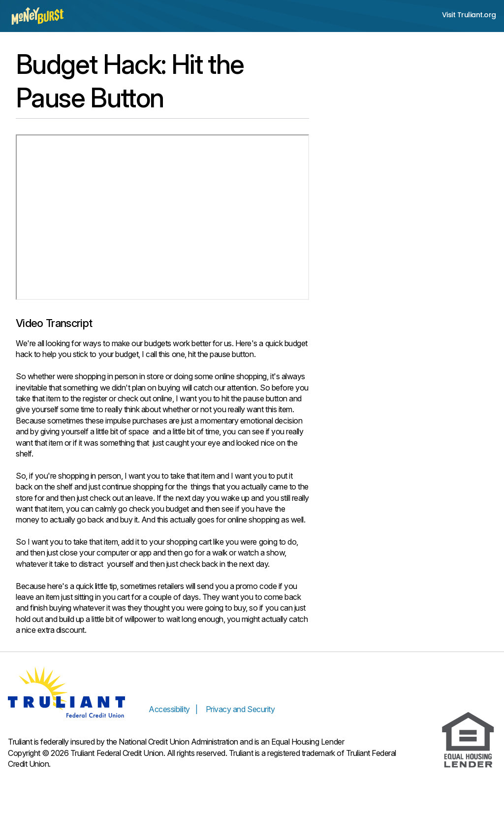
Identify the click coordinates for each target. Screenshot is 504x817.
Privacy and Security (240, 709)
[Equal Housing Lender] (468, 740)
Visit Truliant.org (469, 15)
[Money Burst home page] (38, 16)
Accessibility (169, 709)
